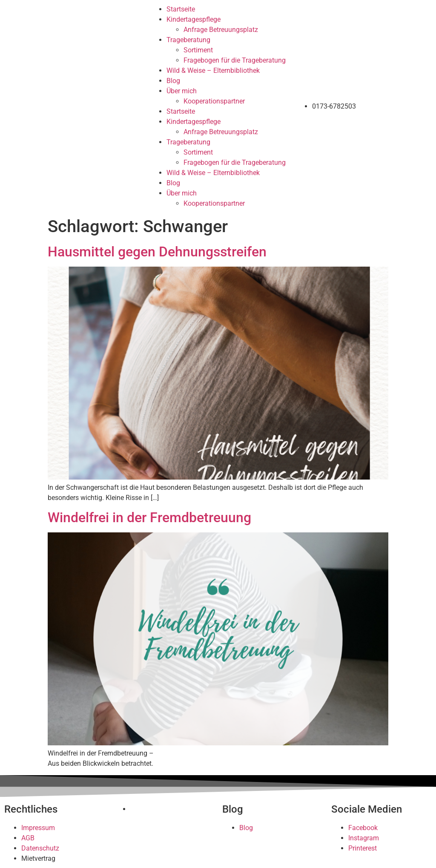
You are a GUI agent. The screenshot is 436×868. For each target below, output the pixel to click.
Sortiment (198, 50)
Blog (173, 81)
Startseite (181, 9)
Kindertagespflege (194, 19)
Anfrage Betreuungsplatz (221, 30)
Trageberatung (188, 40)
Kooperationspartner (214, 101)
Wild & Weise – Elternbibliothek (213, 70)
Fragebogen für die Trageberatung (235, 60)
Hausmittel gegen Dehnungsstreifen (157, 252)
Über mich (182, 91)
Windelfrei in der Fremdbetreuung (149, 517)
